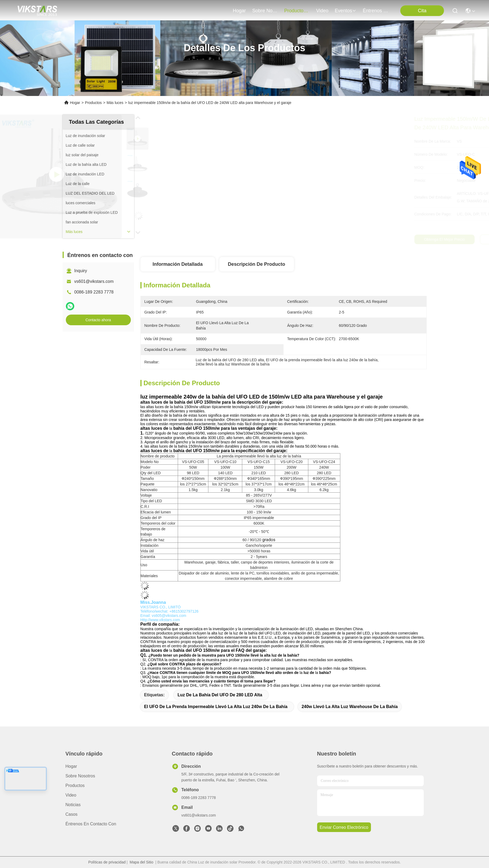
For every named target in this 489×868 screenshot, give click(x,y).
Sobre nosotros (80, 776)
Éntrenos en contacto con (375, 11)
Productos (93, 103)
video (322, 11)
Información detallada (177, 264)
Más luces (115, 103)
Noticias (73, 805)
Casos (72, 814)
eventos (345, 11)
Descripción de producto (256, 264)
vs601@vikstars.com (94, 281)
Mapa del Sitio (142, 862)
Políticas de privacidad (107, 862)
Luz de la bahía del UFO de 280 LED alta (220, 695)
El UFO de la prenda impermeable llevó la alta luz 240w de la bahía (216, 707)
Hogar (239, 11)
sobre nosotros (265, 11)
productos (297, 11)
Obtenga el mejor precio (335, 239)
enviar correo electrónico (344, 827)
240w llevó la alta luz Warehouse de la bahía (350, 707)
